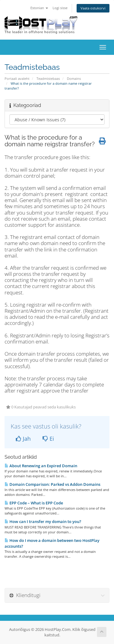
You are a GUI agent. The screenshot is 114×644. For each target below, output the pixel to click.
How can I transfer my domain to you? (43, 521)
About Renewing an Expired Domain (41, 466)
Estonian (39, 8)
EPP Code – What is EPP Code (34, 503)
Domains (74, 78)
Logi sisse (60, 8)
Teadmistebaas (48, 78)
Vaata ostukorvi (93, 8)
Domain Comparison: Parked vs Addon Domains (52, 484)
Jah (23, 439)
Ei (48, 439)
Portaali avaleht (17, 78)
